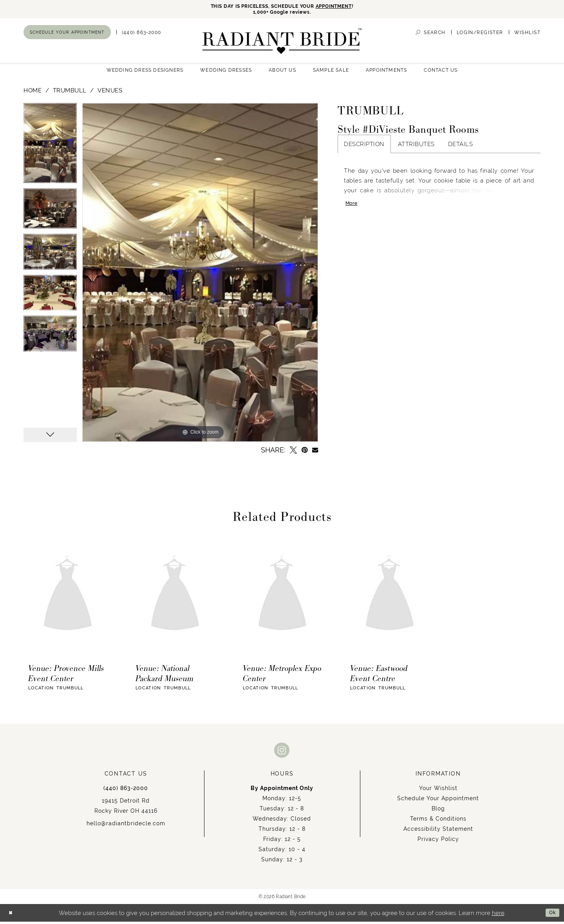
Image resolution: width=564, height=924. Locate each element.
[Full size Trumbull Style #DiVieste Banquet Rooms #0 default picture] (200, 275)
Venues (110, 93)
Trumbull (70, 93)
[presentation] (68, 597)
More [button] (353, 208)
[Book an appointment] (67, 35)
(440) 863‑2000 (126, 791)
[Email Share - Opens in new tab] (315, 453)
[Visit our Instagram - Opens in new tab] (282, 753)
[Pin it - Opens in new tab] (305, 453)
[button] (480, 35)
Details (461, 147)
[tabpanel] (50, 148)
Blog (438, 811)
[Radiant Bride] (282, 44)
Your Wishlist (438, 791)
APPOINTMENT (347, 7)
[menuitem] (67, 35)
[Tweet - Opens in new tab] (293, 453)
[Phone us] (142, 35)
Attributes (416, 147)
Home (33, 93)
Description (364, 147)
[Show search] (430, 35)
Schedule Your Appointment (438, 801)
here (498, 915)
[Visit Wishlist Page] (527, 35)
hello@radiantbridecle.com (126, 826)
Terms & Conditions (438, 821)
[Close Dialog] (12, 915)
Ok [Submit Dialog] (551, 915)
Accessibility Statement (438, 832)
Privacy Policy (438, 842)
